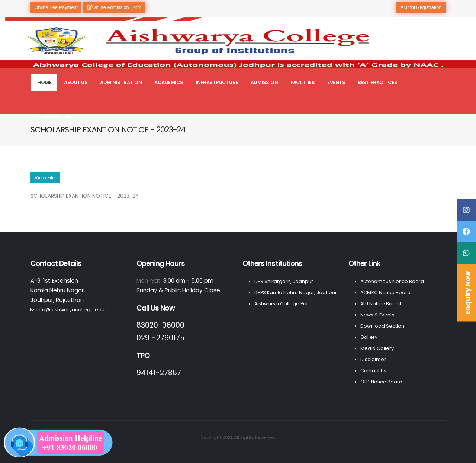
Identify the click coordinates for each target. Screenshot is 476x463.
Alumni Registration (421, 7)
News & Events (377, 315)
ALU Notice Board (381, 304)
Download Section (382, 326)
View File (45, 178)
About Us (76, 82)
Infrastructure (217, 82)
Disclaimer (373, 359)
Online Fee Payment (56, 7)
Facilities (303, 82)
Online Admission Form (114, 7)
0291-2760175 (160, 338)
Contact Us (373, 371)
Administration (121, 82)
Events (336, 82)
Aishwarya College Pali (282, 304)
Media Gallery (377, 348)
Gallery (369, 337)
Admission (264, 82)
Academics (169, 82)
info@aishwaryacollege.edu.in (73, 310)
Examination (54, 117)
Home (44, 82)
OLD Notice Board (381, 382)
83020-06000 (160, 325)
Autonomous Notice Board (392, 281)
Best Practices (377, 82)
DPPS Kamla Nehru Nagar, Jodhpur (296, 292)
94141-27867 (159, 373)
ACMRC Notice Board (385, 292)
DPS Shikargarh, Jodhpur (284, 281)
